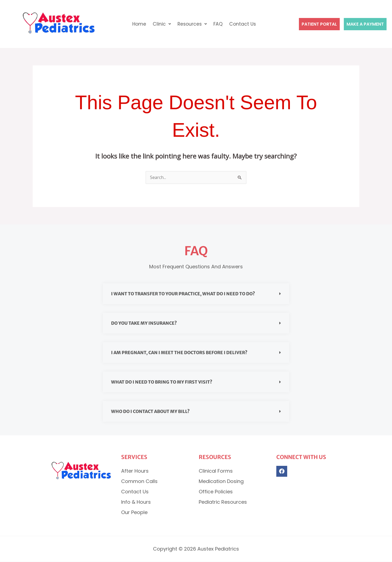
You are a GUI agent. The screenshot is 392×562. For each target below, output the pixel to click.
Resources (192, 24)
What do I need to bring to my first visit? (162, 382)
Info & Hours (136, 502)
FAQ (219, 24)
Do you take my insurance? (144, 323)
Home (138, 24)
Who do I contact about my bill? (150, 412)
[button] (161, 24)
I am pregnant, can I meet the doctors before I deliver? (179, 353)
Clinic (161, 24)
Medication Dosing (221, 482)
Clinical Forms (216, 471)
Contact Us (244, 24)
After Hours (135, 471)
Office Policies (216, 492)
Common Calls (139, 482)
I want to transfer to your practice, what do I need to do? (183, 294)
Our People (134, 513)
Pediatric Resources (223, 502)
